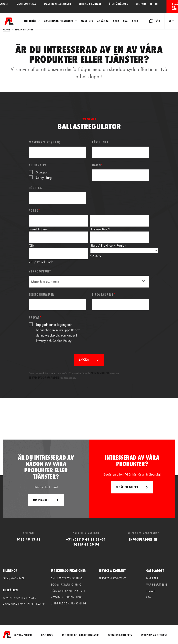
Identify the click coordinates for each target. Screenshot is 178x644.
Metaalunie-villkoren (120, 635)
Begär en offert (175, 7)
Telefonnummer (42, 294)
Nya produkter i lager (20, 598)
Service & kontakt (90, 4)
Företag (35, 188)
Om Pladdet (41, 500)
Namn (98, 165)
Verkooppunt (40, 271)
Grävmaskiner (14, 578)
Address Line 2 (100, 229)
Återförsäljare (119, 4)
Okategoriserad (26, 4)
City (32, 245)
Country (96, 256)
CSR (149, 597)
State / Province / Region (108, 245)
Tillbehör (30, 21)
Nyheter (152, 578)
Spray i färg (44, 178)
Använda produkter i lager (24, 604)
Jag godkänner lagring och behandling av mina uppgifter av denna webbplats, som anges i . (58, 333)
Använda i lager (108, 21)
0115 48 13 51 (29, 539)
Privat (35, 317)
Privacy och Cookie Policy (54, 341)
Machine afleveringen (58, 4)
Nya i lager (130, 21)
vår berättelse (157, 585)
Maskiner (87, 21)
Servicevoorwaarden (44, 378)
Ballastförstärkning (67, 578)
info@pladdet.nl (143, 539)
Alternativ (38, 165)
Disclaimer (47, 635)
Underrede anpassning (69, 603)
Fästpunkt (100, 142)
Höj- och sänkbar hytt (68, 591)
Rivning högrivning (67, 597)
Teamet (152, 591)
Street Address (39, 229)
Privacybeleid (100, 373)
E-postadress (104, 294)
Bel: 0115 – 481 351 (147, 4)
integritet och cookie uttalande (80, 635)
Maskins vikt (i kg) (45, 142)
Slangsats (42, 172)
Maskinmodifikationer (58, 21)
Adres (35, 211)
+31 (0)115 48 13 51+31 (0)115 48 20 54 (86, 542)
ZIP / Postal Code (41, 262)
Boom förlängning (66, 585)
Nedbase (162, 635)
